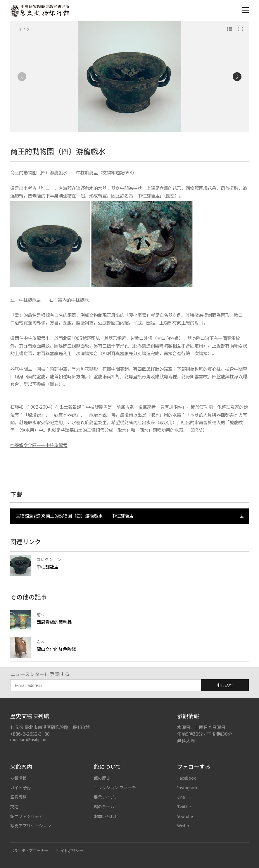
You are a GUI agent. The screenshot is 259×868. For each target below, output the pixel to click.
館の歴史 (102, 778)
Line (181, 797)
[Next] (237, 77)
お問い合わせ (106, 816)
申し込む (225, 685)
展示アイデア (106, 797)
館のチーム (104, 807)
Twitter (184, 807)
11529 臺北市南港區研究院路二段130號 (50, 727)
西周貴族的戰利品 (54, 622)
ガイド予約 (20, 788)
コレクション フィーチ (115, 788)
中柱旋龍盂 (48, 567)
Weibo (183, 826)
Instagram (187, 788)
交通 (14, 807)
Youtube (185, 816)
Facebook (187, 778)
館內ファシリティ (26, 816)
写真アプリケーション (31, 826)
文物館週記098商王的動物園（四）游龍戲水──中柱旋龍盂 (130, 516)
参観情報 (18, 778)
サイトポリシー (70, 851)
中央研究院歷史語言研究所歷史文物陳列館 (40, 11)
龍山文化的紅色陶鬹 (56, 649)
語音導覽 (18, 797)
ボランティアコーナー (29, 851)
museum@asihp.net (29, 739)
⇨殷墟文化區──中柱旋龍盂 (39, 445)
